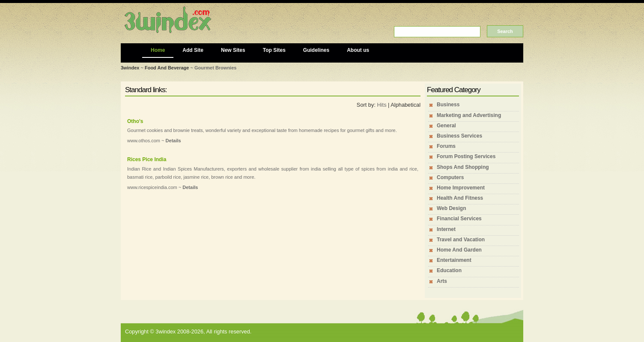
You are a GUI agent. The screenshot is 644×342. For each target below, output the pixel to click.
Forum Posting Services (466, 156)
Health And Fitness (460, 198)
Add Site (193, 50)
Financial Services (459, 219)
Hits (382, 105)
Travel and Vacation (461, 240)
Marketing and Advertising (469, 115)
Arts (442, 281)
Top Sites (274, 50)
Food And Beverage (167, 68)
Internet (446, 229)
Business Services (459, 136)
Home (158, 50)
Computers (450, 177)
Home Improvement (461, 188)
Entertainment (454, 260)
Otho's (135, 121)
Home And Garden (459, 250)
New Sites (233, 50)
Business (448, 105)
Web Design (451, 208)
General (446, 126)
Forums (446, 146)
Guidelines (316, 50)
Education (449, 270)
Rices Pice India (147, 159)
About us (358, 50)
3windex (130, 68)
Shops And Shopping (463, 167)
